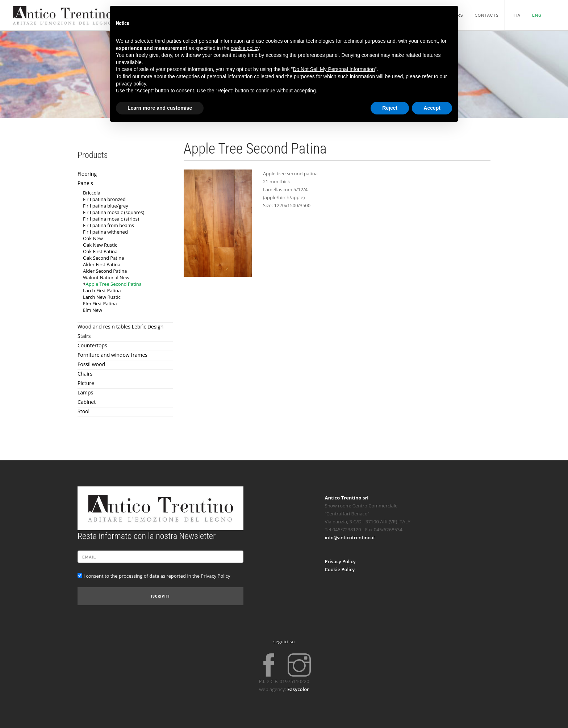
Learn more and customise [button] (160, 108)
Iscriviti (160, 596)
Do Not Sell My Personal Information (334, 69)
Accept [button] (432, 108)
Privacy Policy (340, 561)
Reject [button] (390, 108)
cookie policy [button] (245, 48)
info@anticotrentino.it (350, 537)
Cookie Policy (340, 569)
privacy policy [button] (131, 84)
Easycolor (298, 689)
